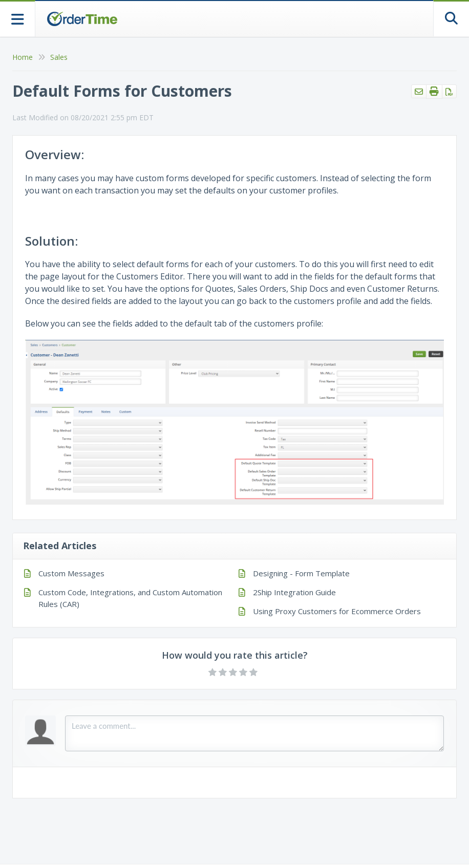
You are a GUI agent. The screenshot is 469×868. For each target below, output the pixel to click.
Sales (59, 57)
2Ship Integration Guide (294, 592)
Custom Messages (71, 573)
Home (23, 57)
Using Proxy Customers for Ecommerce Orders (337, 611)
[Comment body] (254, 733)
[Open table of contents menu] (18, 18)
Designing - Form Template (301, 573)
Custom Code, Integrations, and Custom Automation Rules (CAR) (130, 598)
